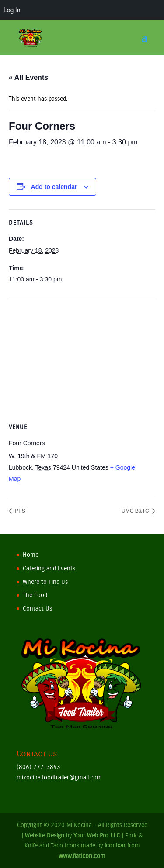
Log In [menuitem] (12, 10)
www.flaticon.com (82, 856)
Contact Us (37, 609)
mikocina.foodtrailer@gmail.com (59, 777)
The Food (35, 595)
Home (31, 555)
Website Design (45, 835)
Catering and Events (49, 568)
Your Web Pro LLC (97, 835)
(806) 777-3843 (38, 767)
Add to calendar (54, 187)
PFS (19, 511)
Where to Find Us (45, 582)
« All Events (28, 77)
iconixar (115, 846)
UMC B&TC (136, 511)
